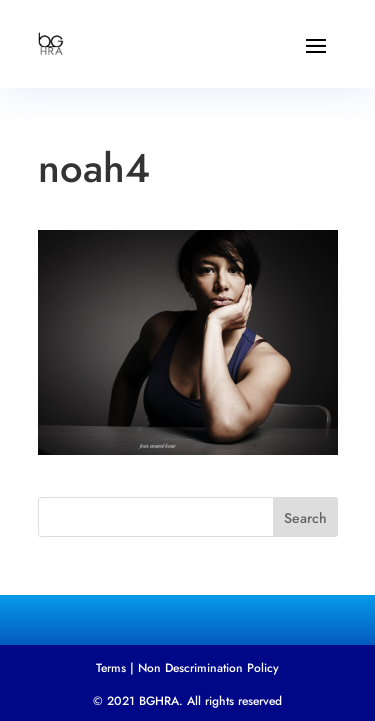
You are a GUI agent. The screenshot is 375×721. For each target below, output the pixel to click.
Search (305, 518)
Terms (111, 668)
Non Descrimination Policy (208, 668)
